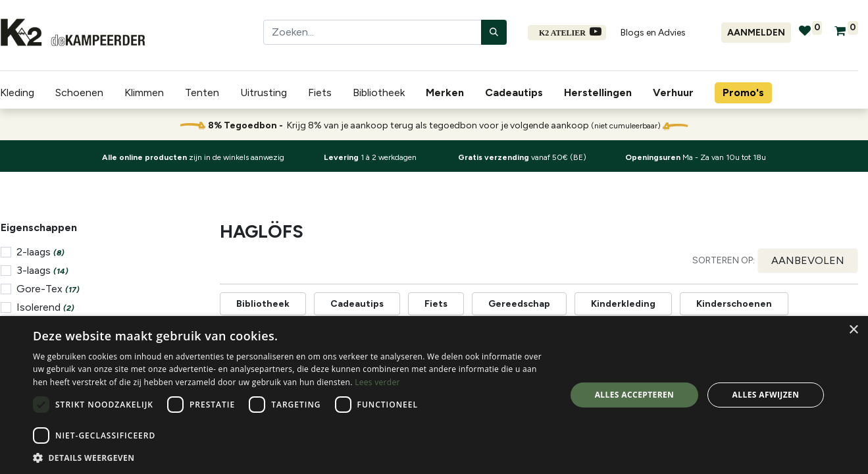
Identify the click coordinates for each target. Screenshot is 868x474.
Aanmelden (756, 33)
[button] (808, 261)
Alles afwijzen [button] (766, 395)
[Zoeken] (494, 32)
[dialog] (434, 395)
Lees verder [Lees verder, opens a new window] (377, 382)
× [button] (853, 330)
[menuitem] (447, 93)
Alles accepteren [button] (635, 395)
